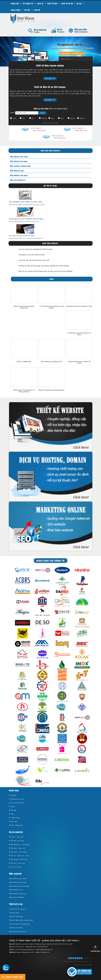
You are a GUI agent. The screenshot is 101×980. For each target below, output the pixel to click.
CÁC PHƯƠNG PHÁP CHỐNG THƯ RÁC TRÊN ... (26, 202)
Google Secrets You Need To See (79, 306)
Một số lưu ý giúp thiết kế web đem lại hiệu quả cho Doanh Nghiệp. (46, 271)
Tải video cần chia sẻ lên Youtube (22, 236)
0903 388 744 (13, 977)
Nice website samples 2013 (52, 361)
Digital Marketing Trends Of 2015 (79, 362)
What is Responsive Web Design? (52, 390)
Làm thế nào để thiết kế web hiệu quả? (34, 260)
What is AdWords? (24, 361)
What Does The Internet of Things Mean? (24, 391)
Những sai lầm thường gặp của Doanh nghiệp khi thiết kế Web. (44, 266)
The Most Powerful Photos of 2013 (79, 334)
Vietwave (88, 965)
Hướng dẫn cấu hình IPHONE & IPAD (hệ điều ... (27, 219)
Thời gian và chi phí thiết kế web (32, 255)
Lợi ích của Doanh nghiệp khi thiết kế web (35, 249)
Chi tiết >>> (50, 78)
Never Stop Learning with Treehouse (24, 307)
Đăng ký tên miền (50, 123)
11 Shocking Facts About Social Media (52, 307)
